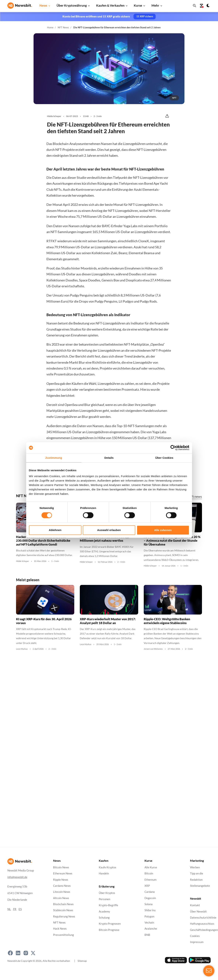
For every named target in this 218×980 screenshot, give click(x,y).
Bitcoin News (61, 867)
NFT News (63, 27)
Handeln (104, 873)
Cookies (195, 936)
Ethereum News (63, 873)
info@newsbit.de (17, 877)
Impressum (197, 942)
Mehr (155, 5)
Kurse (138, 5)
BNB (147, 935)
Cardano (150, 892)
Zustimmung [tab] (54, 458)
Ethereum (150, 879)
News (43, 5)
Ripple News (61, 879)
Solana (149, 904)
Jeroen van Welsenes (153, 649)
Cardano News (62, 886)
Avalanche (151, 929)
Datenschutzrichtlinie (203, 918)
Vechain (149, 923)
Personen (104, 899)
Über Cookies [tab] (164, 458)
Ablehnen (55, 530)
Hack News (60, 929)
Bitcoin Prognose (109, 930)
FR (15, 909)
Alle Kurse (151, 867)
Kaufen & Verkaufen (110, 5)
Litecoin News (62, 892)
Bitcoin (149, 873)
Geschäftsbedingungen (204, 930)
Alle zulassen (163, 530)
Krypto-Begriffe (108, 905)
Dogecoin (150, 898)
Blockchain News (63, 904)
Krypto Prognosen (110, 924)
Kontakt (195, 905)
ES (20, 909)
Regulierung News (64, 916)
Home (50, 27)
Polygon (149, 916)
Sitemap (82, 961)
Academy (104, 911)
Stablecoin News (63, 910)
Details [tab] (109, 458)
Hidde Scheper (54, 116)
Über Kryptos (107, 893)
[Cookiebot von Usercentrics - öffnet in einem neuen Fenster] (173, 448)
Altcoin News (61, 898)
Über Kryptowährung (72, 5)
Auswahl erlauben (109, 530)
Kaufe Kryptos (108, 867)
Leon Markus (22, 649)
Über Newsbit (198, 911)
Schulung (104, 918)
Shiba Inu (150, 910)
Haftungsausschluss (202, 924)
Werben (195, 867)
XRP (147, 886)
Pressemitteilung (63, 935)
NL (9, 909)
